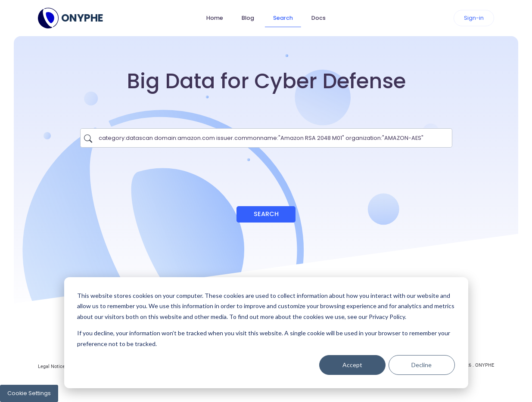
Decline (422, 365)
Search (283, 18)
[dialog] (266, 333)
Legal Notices (53, 366)
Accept (352, 365)
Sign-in (474, 18)
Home (215, 18)
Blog (248, 18)
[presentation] (266, 173)
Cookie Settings (29, 393)
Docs (319, 18)
